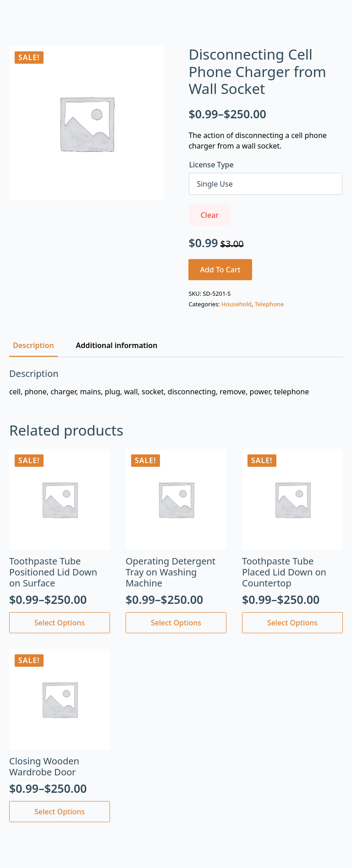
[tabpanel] (176, 382)
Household (236, 304)
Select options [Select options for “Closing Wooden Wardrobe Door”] (60, 812)
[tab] (33, 345)
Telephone (269, 304)
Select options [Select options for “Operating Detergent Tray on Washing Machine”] (176, 623)
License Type (211, 165)
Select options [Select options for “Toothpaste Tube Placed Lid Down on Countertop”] (292, 623)
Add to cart (220, 270)
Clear (209, 215)
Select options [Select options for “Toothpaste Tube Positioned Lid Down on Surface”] (60, 623)
